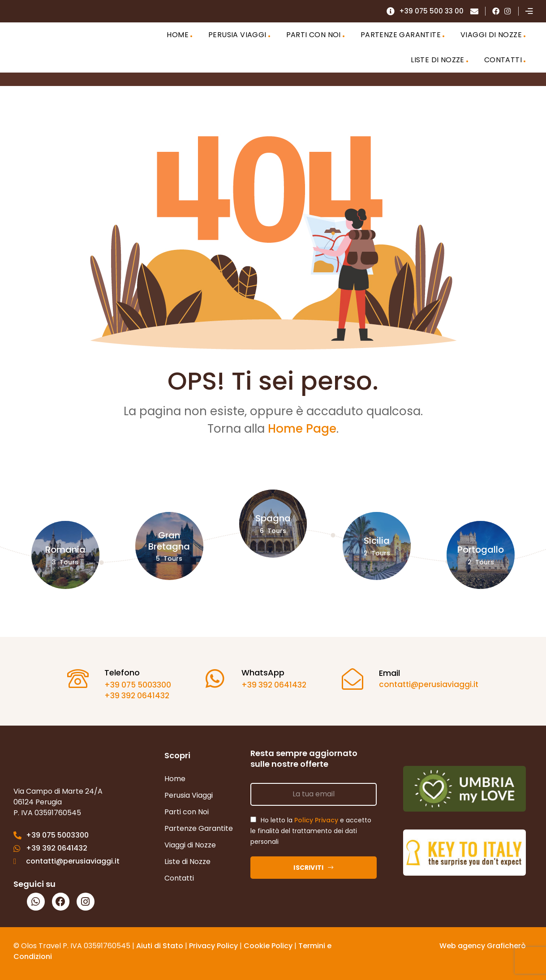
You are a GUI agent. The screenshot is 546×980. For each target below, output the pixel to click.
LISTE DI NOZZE (438, 60)
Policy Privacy (316, 820)
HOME (178, 35)
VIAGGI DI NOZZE (491, 35)
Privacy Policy (213, 946)
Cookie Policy (268, 946)
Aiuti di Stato (160, 946)
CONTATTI (503, 60)
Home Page (302, 429)
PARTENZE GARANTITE (401, 35)
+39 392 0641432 (133, 696)
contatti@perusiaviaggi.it (425, 684)
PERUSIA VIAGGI (237, 35)
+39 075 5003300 (134, 685)
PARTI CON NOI (314, 35)
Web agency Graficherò (483, 946)
